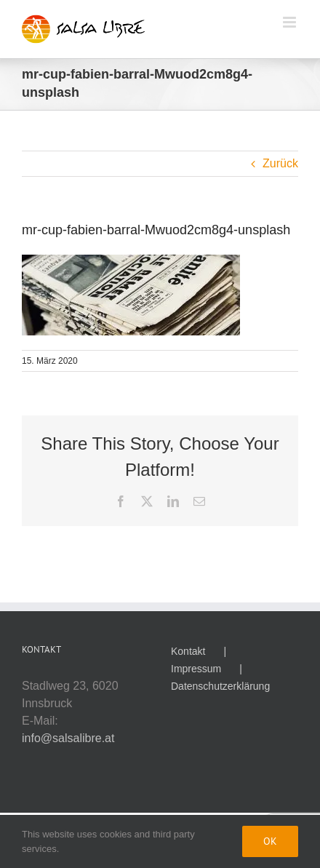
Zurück (280, 163)
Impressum (196, 669)
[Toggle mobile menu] (291, 22)
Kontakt (188, 651)
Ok (270, 841)
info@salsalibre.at (68, 738)
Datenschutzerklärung (220, 686)
